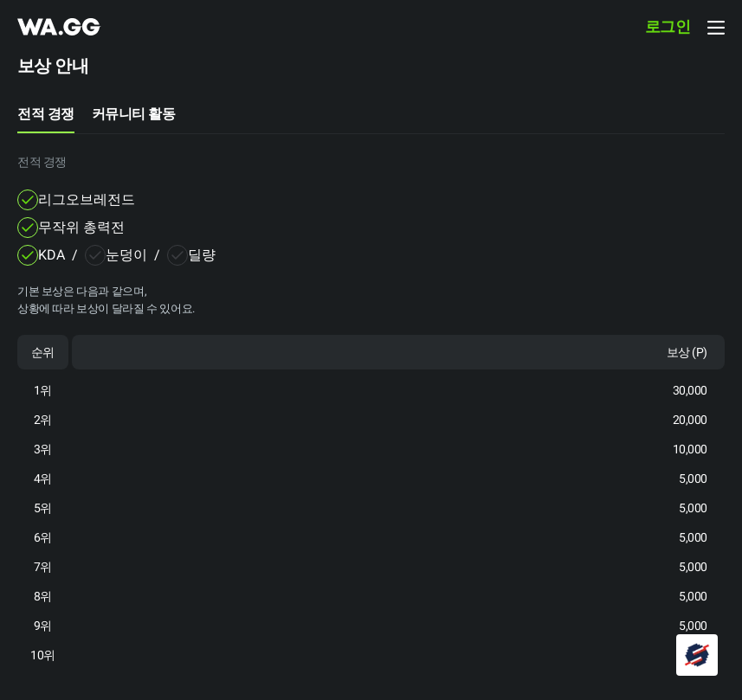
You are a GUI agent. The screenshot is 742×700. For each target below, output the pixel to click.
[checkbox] (76, 200)
